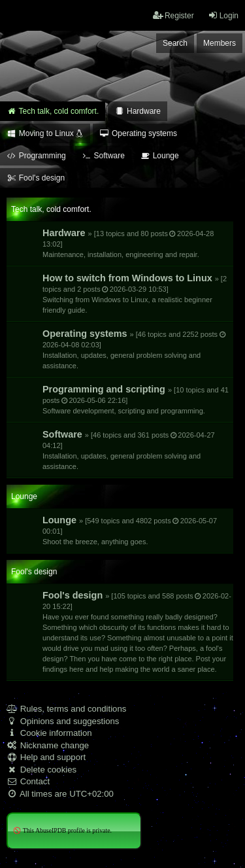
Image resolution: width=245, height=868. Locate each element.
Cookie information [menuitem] (49, 733)
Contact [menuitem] (28, 781)
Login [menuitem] (223, 15)
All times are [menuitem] (60, 794)
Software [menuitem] (103, 156)
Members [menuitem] (220, 43)
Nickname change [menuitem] (48, 745)
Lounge (130, 530)
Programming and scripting (136, 399)
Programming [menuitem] (36, 156)
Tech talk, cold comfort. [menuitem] (53, 111)
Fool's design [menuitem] (36, 178)
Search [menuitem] (175, 43)
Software (129, 450)
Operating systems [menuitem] (138, 133)
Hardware (128, 243)
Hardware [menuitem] (138, 111)
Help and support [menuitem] (46, 757)
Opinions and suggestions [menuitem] (63, 721)
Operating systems (135, 349)
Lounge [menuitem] (160, 156)
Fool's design (138, 632)
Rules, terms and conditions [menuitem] (66, 709)
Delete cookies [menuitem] (41, 770)
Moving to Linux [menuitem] (45, 133)
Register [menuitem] (173, 15)
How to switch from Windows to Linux (135, 293)
